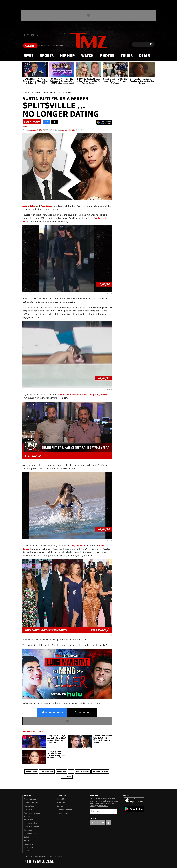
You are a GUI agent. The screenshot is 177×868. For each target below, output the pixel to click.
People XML (28, 844)
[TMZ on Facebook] (25, 35)
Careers (60, 806)
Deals (144, 56)
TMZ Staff (29, 127)
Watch (87, 56)
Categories (28, 830)
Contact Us (61, 799)
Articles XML (29, 820)
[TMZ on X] (28, 35)
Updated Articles (30, 823)
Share (52, 713)
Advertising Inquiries (65, 809)
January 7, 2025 (36, 130)
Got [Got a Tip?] (30, 46)
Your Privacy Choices (32, 813)
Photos (107, 56)
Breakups (61, 771)
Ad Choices (28, 809)
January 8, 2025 (68, 130)
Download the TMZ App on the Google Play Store (134, 809)
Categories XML (30, 834)
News (28, 56)
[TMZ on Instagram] (37, 35)
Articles (27, 816)
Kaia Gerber (31, 771)
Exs (71, 771)
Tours (127, 56)
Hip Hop (67, 56)
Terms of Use (29, 806)
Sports (47, 56)
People (26, 840)
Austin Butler (47, 771)
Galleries (27, 837)
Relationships (83, 771)
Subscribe (114, 811)
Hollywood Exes (100, 771)
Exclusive (67, 777)
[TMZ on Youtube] (32, 35)
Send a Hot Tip (63, 803)
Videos (26, 851)
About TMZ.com (30, 799)
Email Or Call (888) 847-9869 (51, 46)
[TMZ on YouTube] (103, 823)
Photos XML (29, 847)
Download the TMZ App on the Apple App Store (134, 800)
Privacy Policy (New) (32, 803)
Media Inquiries (63, 813)
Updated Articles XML (32, 827)
